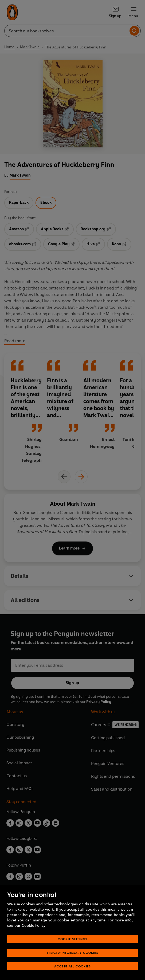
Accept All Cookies (72, 966)
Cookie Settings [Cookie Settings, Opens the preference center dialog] (73, 939)
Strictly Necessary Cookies (72, 953)
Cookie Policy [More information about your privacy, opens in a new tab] (34, 926)
